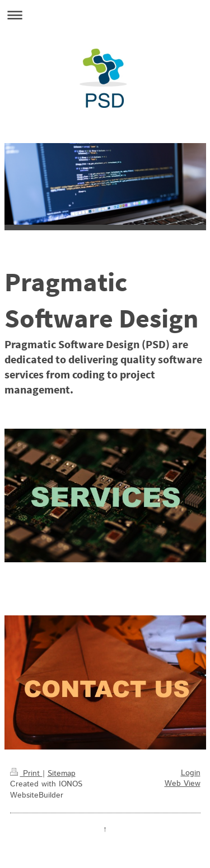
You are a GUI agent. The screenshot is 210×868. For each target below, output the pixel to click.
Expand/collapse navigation (105, 15)
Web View (183, 784)
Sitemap (62, 774)
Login (191, 773)
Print (26, 774)
